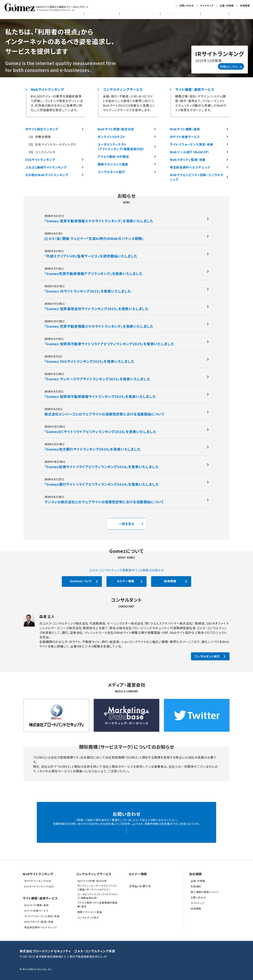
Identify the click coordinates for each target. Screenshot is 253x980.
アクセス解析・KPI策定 (113, 156)
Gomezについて (81, 581)
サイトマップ (207, 5)
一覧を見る (126, 524)
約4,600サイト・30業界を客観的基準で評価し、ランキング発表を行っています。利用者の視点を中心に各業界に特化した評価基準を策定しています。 (57, 103)
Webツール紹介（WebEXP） (190, 152)
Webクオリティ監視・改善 (188, 160)
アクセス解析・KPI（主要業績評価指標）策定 (97, 905)
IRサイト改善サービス (185, 137)
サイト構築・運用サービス (180, 13)
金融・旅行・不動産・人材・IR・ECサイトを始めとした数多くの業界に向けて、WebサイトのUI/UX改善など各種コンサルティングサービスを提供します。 (129, 103)
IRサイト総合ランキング (42, 129)
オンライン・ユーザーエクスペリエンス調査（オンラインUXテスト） (97, 888)
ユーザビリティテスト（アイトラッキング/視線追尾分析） (121, 147)
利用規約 (196, 886)
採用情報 (245, 5)
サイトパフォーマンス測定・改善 (192, 144)
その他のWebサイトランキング (47, 175)
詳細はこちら (231, 66)
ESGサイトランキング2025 (39, 886)
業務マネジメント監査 (113, 164)
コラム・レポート (214, 13)
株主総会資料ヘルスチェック (190, 167)
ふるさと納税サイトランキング (46, 167)
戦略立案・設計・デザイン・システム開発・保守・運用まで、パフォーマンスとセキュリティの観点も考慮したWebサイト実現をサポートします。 (201, 103)
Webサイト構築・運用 (185, 129)
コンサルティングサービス (140, 13)
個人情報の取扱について (205, 892)
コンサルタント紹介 (111, 172)
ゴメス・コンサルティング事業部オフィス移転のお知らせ (126, 570)
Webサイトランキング (101, 13)
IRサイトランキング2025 (38, 881)
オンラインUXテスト (112, 137)
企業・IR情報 (227, 5)
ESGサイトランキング (40, 160)
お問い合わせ (187, 5)
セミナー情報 (241, 13)
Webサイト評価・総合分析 (116, 129)
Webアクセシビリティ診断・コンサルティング (197, 177)
